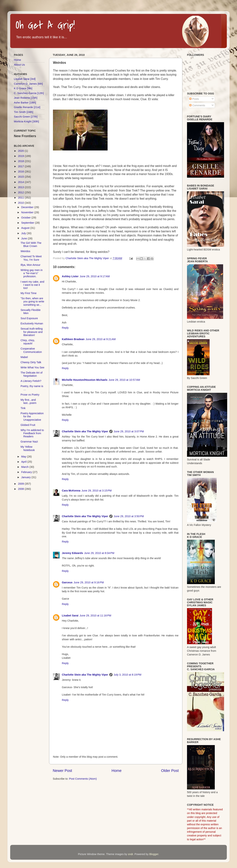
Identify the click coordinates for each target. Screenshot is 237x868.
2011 (21, 198)
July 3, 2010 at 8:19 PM (127, 675)
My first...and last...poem (28, 401)
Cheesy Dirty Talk (31, 362)
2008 (21, 489)
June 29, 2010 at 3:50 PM (129, 516)
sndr (130, 854)
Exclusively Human (32, 323)
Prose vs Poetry (30, 395)
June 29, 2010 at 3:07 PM (129, 431)
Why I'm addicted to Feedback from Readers (32, 433)
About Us (19, 65)
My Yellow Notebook (28, 448)
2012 (21, 192)
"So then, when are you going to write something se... (32, 302)
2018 (21, 161)
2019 (21, 156)
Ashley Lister (70, 276)
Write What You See (32, 367)
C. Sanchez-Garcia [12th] (29, 93)
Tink (23, 408)
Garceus (67, 582)
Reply (65, 328)
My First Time (29, 293)
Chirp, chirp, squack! (28, 342)
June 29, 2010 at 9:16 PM (89, 582)
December (28, 207)
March (25, 467)
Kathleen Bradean (73, 339)
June (25, 238)
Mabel (24, 357)
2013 (21, 187)
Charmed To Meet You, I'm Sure (31, 258)
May (24, 457)
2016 (21, 172)
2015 (21, 177)
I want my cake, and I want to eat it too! (32, 285)
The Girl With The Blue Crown (31, 244)
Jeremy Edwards (72, 553)
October (26, 218)
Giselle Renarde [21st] (27, 107)
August (26, 228)
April (24, 462)
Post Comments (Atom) (83, 779)
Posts (194, 99)
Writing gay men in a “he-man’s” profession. (32, 273)
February (27, 472)
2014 (21, 182)
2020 (21, 151)
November (28, 212)
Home (117, 771)
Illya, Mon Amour (30, 265)
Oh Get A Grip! (45, 25)
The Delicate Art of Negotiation (31, 374)
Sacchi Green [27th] (26, 117)
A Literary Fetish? (31, 381)
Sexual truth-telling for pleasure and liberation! (32, 332)
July (24, 233)
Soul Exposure (29, 318)
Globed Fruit (28, 425)
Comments (197, 105)
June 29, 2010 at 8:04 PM (99, 553)
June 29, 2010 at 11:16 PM (95, 616)
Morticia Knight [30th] (26, 121)
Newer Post (62, 771)
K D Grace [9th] (23, 88)
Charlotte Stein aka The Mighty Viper (85, 431)
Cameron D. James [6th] (28, 84)
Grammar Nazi (29, 442)
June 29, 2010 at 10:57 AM (124, 380)
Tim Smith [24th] (24, 112)
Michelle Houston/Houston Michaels (85, 380)
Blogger (154, 854)
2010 (21, 203)
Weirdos (25, 251)
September (28, 223)
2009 (21, 484)
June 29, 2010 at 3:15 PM (97, 491)
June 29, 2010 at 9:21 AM (101, 339)
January (26, 477)
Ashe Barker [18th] (25, 103)
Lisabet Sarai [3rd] (25, 79)
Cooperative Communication (31, 350)
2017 (21, 166)
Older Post (170, 771)
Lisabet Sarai (70, 616)
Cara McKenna (71, 491)
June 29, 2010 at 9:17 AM (95, 276)
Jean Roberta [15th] (26, 98)
